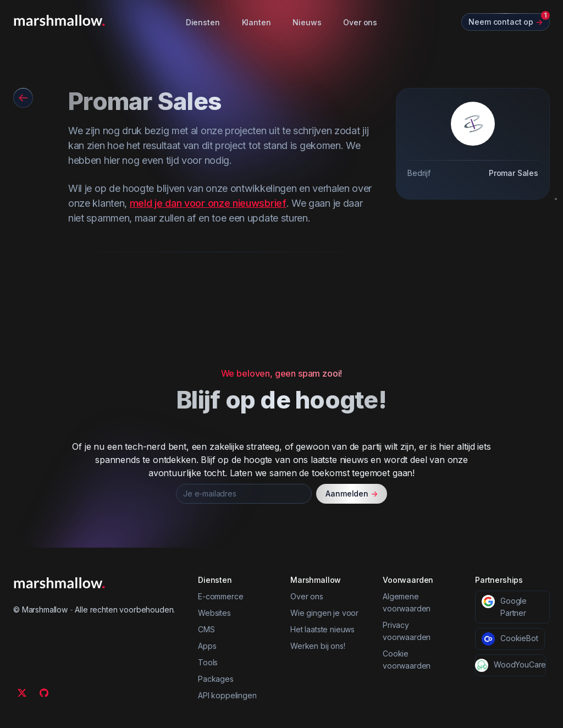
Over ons (360, 22)
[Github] (44, 693)
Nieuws (307, 22)
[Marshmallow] (59, 20)
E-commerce (220, 596)
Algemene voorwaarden (407, 602)
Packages (216, 679)
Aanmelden (352, 494)
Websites (214, 613)
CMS (206, 629)
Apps (207, 646)
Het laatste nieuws (322, 629)
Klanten (256, 22)
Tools (208, 662)
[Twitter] (22, 693)
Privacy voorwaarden (407, 631)
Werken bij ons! (318, 646)
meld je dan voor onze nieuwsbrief (208, 203)
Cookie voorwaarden (407, 660)
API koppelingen (227, 695)
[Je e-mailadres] (244, 494)
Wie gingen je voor (324, 613)
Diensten (203, 22)
